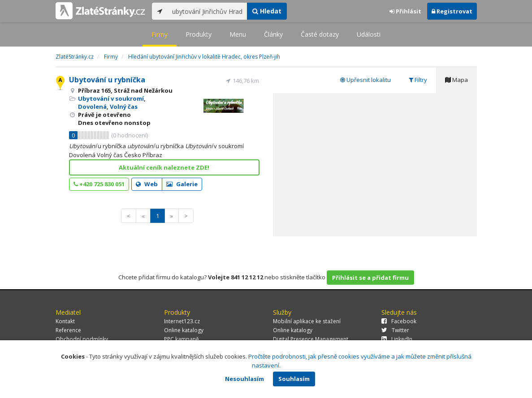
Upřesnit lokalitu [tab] (365, 80)
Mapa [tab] (456, 80)
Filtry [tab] (418, 80)
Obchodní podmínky (82, 339)
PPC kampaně (182, 339)
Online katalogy (184, 330)
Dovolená (92, 107)
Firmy (160, 34)
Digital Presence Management (311, 339)
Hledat (267, 11)
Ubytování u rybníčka (107, 80)
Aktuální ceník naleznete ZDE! (164, 167)
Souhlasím (294, 379)
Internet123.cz (182, 321)
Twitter (395, 330)
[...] (207, 11)
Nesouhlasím (244, 379)
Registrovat (452, 11)
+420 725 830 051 (99, 184)
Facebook (399, 321)
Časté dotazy (320, 34)
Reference (68, 330)
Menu (238, 34)
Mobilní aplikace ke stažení (307, 321)
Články (273, 34)
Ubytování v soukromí (111, 98)
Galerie (182, 184)
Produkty (199, 34)
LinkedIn (397, 339)
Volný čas (124, 107)
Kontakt (65, 321)
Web (147, 184)
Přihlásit (405, 11)
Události (369, 34)
